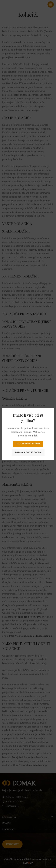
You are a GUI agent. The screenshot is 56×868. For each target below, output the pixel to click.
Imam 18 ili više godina (28, 444)
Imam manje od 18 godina (28, 452)
